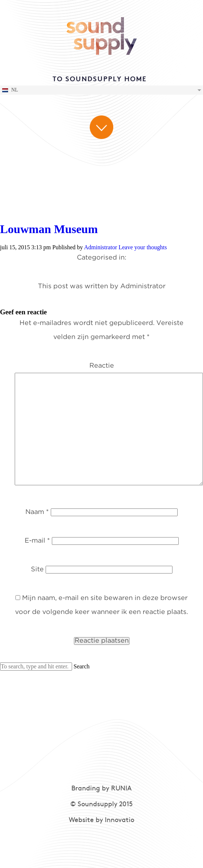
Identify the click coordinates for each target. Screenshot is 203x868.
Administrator (100, 247)
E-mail (37, 541)
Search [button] (82, 666)
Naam (37, 512)
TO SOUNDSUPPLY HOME (100, 80)
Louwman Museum (49, 229)
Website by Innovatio (101, 820)
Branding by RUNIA (101, 789)
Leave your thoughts (143, 247)
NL (10, 90)
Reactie (102, 366)
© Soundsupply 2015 (101, 805)
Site (37, 569)
